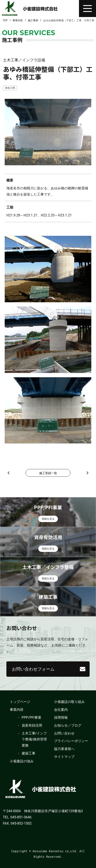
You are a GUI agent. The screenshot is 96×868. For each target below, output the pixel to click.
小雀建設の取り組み (69, 702)
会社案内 (61, 710)
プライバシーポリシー (71, 741)
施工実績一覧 (48, 473)
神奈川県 (10, 88)
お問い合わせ (64, 733)
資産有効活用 (32, 725)
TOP (5, 20)
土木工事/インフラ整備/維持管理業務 (34, 739)
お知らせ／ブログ (68, 725)
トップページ (20, 702)
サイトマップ (64, 757)
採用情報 (61, 718)
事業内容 (18, 20)
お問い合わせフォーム (33, 669)
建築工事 (29, 753)
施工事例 (33, 20)
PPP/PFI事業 (32, 718)
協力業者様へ (64, 749)
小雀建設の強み (22, 761)
